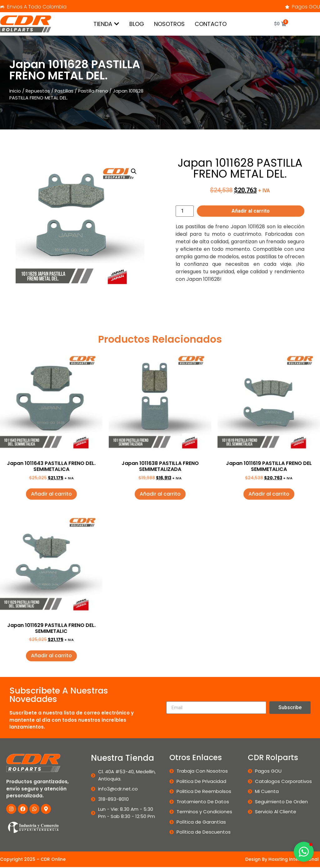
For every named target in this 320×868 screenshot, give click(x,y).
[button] (134, 171)
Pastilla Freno (93, 91)
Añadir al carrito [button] (51, 494)
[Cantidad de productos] (185, 211)
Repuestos (38, 91)
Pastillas (64, 91)
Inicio (15, 91)
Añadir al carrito (251, 211)
